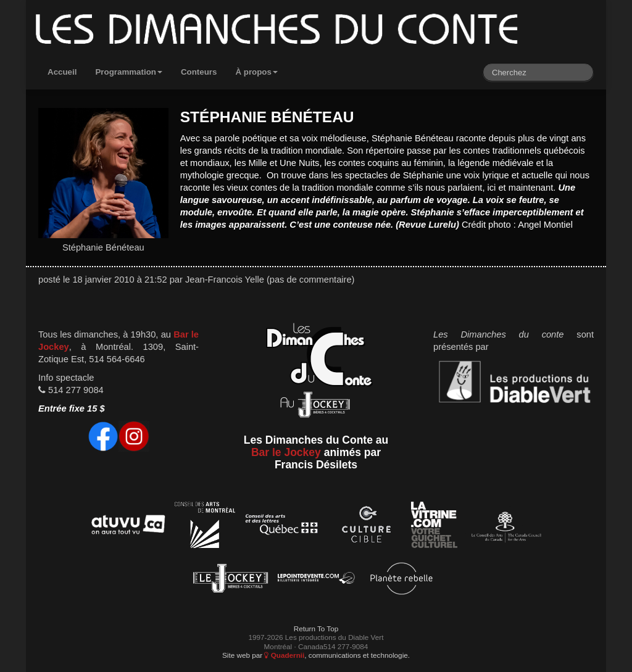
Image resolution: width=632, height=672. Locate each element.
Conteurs (199, 72)
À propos (256, 72)
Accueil (62, 72)
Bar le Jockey (286, 452)
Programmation (129, 72)
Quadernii (284, 655)
